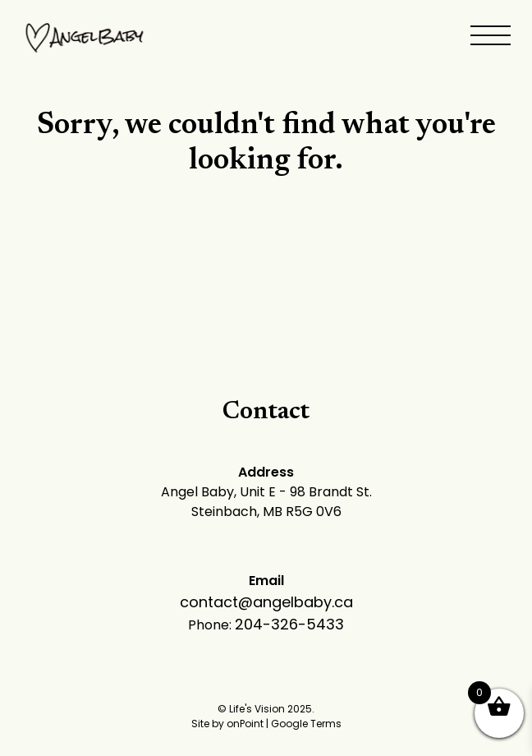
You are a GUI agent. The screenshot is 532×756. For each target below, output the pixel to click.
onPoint (245, 724)
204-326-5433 (289, 624)
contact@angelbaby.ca (266, 602)
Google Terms (306, 724)
